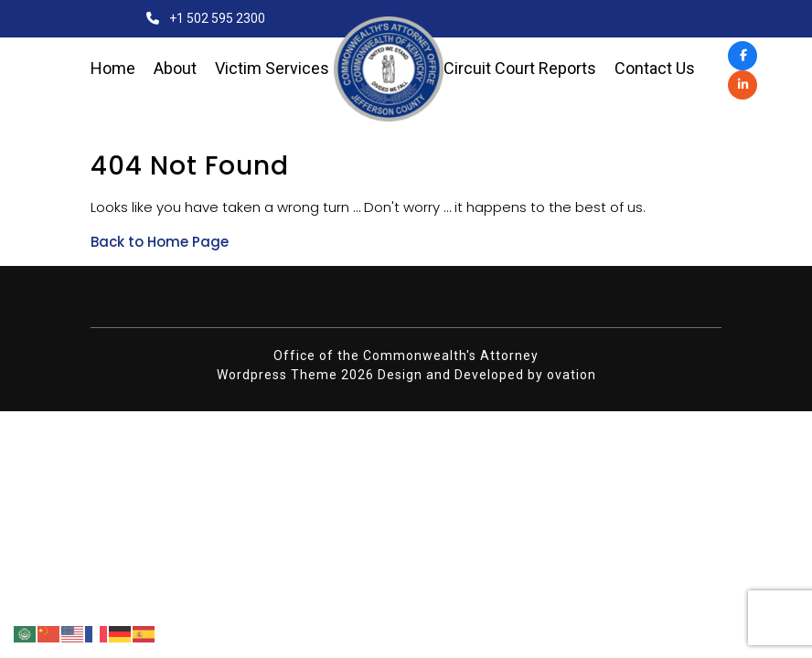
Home (113, 69)
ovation (572, 375)
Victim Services (272, 69)
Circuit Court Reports (520, 69)
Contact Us (655, 69)
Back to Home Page (160, 242)
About (175, 69)
